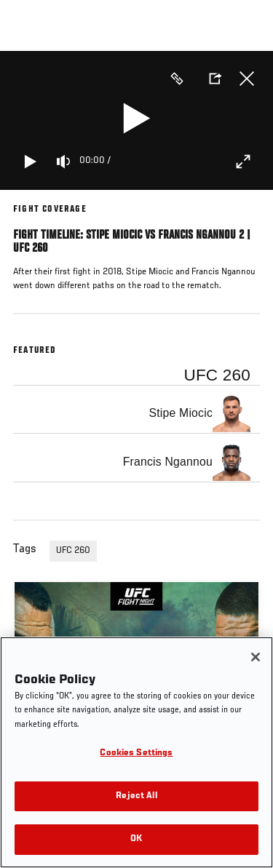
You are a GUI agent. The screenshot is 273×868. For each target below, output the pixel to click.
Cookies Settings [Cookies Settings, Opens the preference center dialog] (136, 753)
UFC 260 (73, 551)
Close (247, 79)
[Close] (256, 657)
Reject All (136, 796)
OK (136, 839)
